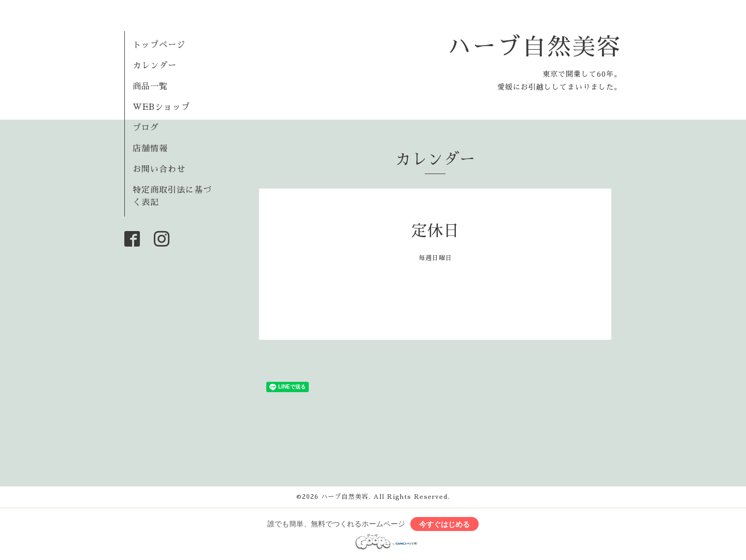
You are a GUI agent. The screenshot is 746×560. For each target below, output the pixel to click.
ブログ (146, 128)
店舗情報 (150, 149)
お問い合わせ (159, 169)
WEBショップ (161, 107)
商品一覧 (150, 87)
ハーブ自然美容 (535, 47)
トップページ (159, 45)
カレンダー (155, 66)
